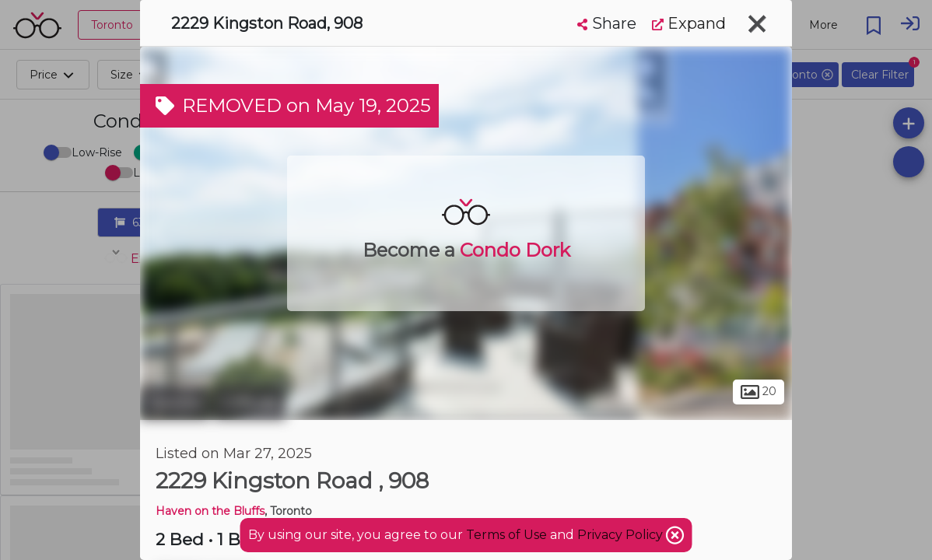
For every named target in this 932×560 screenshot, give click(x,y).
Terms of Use (506, 535)
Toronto (175, 403)
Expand (689, 23)
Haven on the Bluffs (210, 511)
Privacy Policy (622, 535)
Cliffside (250, 403)
